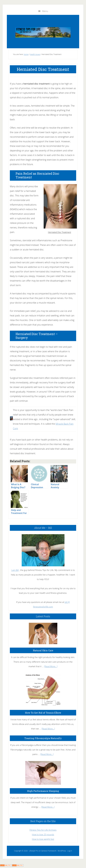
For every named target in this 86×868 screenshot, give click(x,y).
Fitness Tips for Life (43, 32)
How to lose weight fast (43, 839)
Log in (70, 851)
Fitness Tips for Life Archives (43, 830)
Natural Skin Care (43, 650)
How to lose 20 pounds (43, 834)
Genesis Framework (49, 851)
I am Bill (15, 570)
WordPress (62, 851)
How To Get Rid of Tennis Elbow (43, 713)
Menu (45, 11)
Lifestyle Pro (34, 851)
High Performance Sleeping (43, 791)
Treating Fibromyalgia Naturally (43, 738)
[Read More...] (51, 666)
